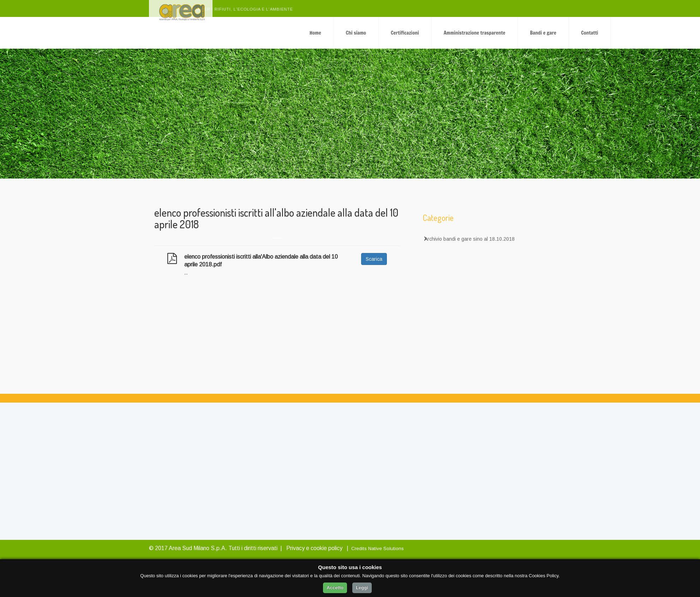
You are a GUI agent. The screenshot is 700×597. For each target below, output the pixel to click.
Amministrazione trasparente (547, 33)
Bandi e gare (616, 33)
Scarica (374, 259)
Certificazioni (478, 33)
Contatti (662, 33)
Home (388, 33)
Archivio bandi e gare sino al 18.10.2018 (469, 245)
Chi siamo (429, 33)
